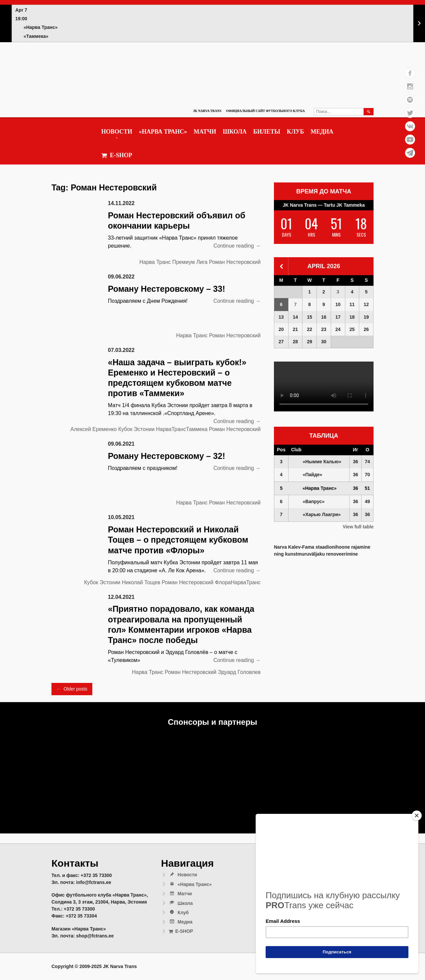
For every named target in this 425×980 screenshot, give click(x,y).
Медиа (322, 132)
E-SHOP (117, 155)
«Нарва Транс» (163, 132)
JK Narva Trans (207, 111)
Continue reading (237, 246)
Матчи (205, 132)
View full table (358, 527)
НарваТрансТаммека (182, 429)
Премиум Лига (190, 262)
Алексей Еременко (94, 429)
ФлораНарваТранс (238, 582)
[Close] (417, 816)
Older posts (72, 689)
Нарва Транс (155, 262)
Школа (235, 132)
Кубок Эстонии (136, 429)
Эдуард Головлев (239, 672)
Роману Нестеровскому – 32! (167, 456)
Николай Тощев (141, 582)
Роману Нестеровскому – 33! (167, 289)
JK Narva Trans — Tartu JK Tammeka (324, 205)
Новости (117, 132)
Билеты (267, 132)
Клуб (296, 132)
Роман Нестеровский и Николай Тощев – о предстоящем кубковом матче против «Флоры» (178, 540)
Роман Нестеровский (235, 262)
